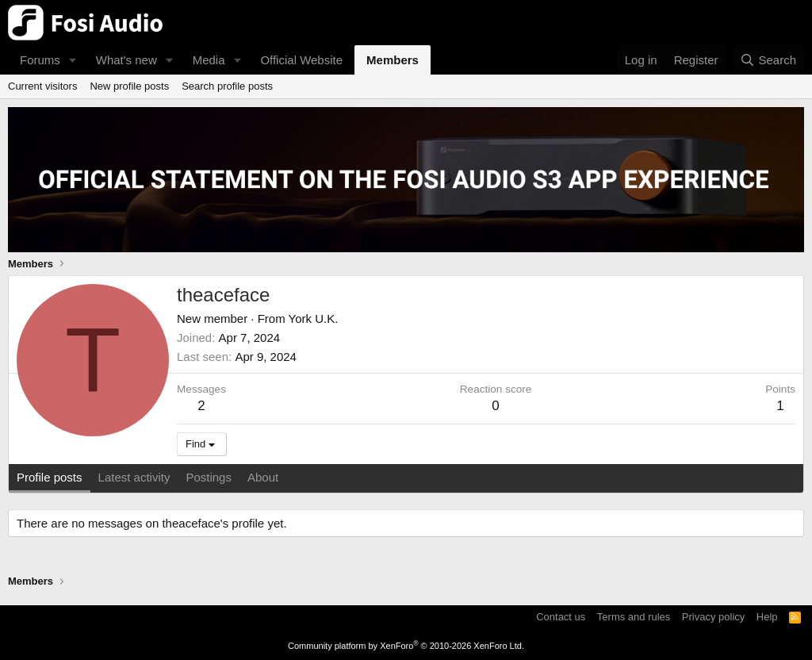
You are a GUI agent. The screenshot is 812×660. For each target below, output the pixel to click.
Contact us (561, 617)
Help (767, 617)
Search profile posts (227, 86)
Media (209, 60)
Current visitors (42, 86)
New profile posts (129, 86)
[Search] (768, 60)
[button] (73, 60)
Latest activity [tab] (134, 477)
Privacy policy (713, 617)
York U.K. (314, 318)
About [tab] (263, 477)
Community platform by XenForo (406, 646)
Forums (40, 60)
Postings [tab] (209, 477)
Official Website (301, 60)
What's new (126, 60)
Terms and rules (634, 617)
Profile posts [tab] (50, 477)
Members (393, 60)
